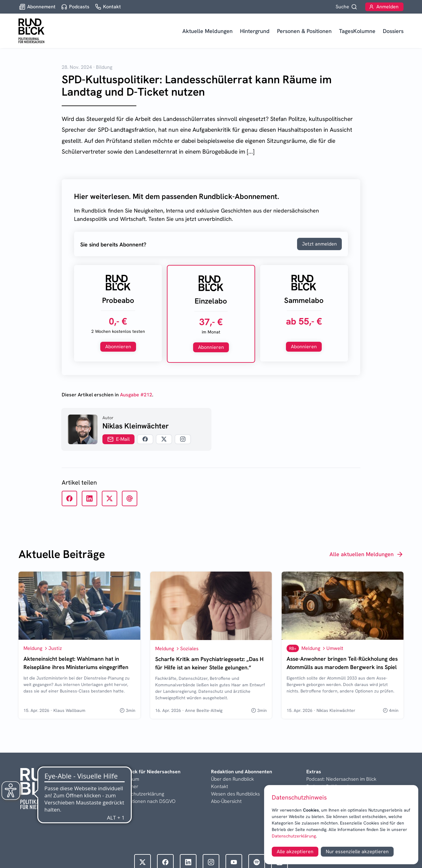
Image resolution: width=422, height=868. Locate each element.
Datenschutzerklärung (294, 836)
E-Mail (118, 439)
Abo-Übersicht (226, 801)
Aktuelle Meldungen (207, 31)
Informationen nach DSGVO (146, 801)
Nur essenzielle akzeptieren (357, 851)
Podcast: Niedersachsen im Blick (341, 779)
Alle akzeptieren (295, 851)
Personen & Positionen (304, 31)
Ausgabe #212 (136, 395)
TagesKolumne (357, 31)
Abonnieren (118, 347)
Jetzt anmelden (319, 244)
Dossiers (393, 31)
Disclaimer (127, 786)
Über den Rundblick (232, 779)
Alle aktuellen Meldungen (366, 554)
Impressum (127, 779)
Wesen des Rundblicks (235, 794)
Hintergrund (255, 31)
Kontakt (219, 786)
